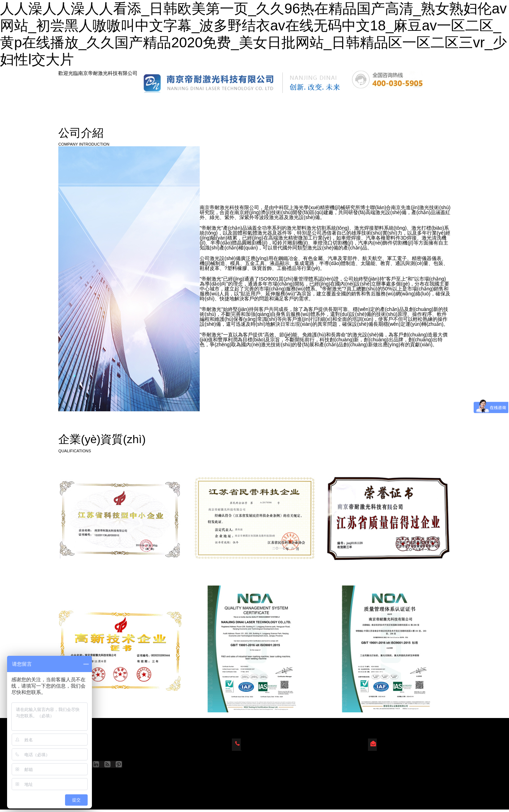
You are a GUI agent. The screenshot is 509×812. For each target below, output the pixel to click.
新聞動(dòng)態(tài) (269, 104)
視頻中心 (371, 104)
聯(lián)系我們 (423, 104)
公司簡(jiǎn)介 (207, 104)
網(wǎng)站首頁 (89, 104)
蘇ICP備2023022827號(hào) (105, 781)
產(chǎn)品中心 (149, 104)
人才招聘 (326, 104)
